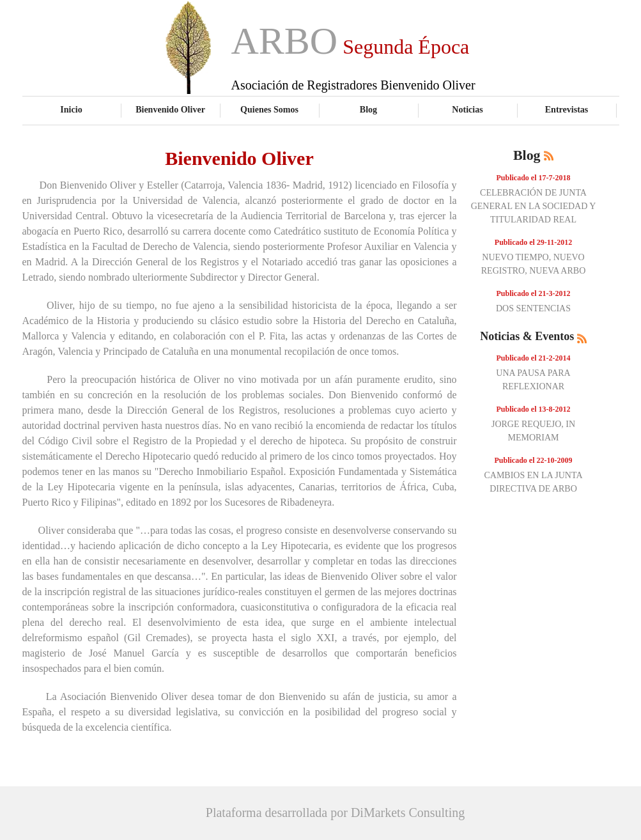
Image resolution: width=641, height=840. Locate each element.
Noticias (467, 109)
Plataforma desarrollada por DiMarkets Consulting (335, 813)
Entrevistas (567, 109)
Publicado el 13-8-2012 (534, 409)
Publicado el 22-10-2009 (534, 460)
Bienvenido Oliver (170, 109)
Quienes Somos (269, 109)
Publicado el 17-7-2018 (534, 178)
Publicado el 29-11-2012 (533, 242)
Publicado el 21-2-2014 (534, 358)
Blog (368, 109)
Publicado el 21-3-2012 (534, 293)
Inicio (71, 109)
